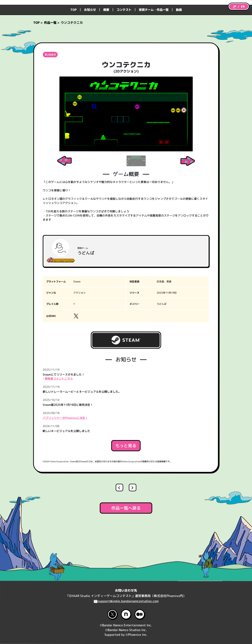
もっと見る (126, 475)
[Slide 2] (136, 190)
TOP (73, 39)
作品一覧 (50, 52)
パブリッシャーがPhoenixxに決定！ (65, 447)
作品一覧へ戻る (126, 537)
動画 (179, 39)
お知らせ (90, 39)
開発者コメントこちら (59, 408)
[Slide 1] (116, 190)
